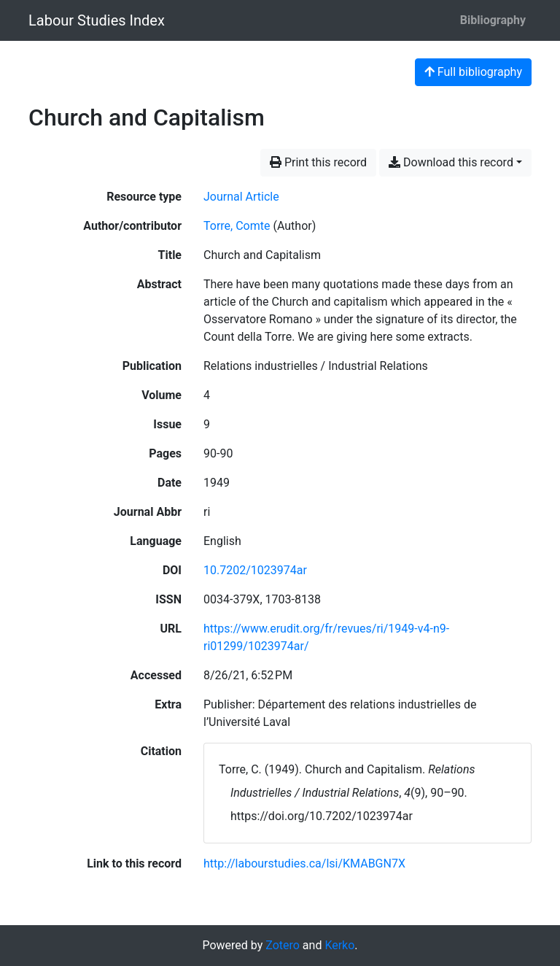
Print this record (318, 162)
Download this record (451, 162)
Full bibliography (473, 72)
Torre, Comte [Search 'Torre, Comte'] (237, 226)
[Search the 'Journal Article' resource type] (241, 197)
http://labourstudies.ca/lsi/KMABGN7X (304, 863)
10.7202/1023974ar (255, 570)
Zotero (283, 945)
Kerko (339, 945)
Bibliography (493, 20)
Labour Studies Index (97, 20)
